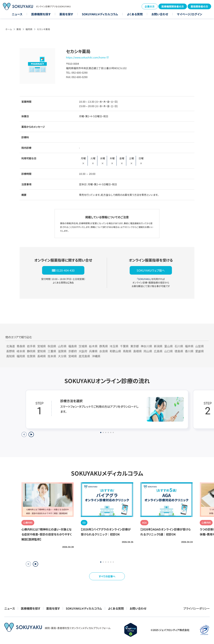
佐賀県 (31, 356)
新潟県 (158, 346)
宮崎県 (73, 356)
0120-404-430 (65, 270)
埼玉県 (114, 346)
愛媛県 (200, 351)
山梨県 (200, 346)
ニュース (17, 14)
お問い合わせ (160, 14)
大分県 (62, 356)
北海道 (11, 346)
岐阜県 (21, 351)
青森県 (21, 346)
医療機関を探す (41, 14)
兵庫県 (93, 351)
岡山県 (148, 351)
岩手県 (31, 346)
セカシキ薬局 (44, 29)
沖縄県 (96, 356)
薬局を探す (66, 14)
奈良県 (104, 351)
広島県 (158, 351)
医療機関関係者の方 (173, 6)
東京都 (135, 346)
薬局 (19, 29)
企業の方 (150, 6)
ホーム (9, 29)
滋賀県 (62, 351)
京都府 (73, 351)
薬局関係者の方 (199, 6)
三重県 (52, 351)
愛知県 (42, 351)
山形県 (62, 346)
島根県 (137, 351)
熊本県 (52, 356)
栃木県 (93, 346)
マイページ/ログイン (190, 14)
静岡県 (31, 351)
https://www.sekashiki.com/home (86, 57)
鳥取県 (127, 351)
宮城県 (42, 346)
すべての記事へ (107, 576)
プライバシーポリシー (197, 608)
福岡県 (29, 29)
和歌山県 (115, 351)
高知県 (11, 356)
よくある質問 (135, 14)
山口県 (169, 351)
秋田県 (52, 346)
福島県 (73, 346)
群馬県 (104, 346)
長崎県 (42, 356)
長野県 (11, 351)
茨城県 (83, 346)
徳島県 (179, 351)
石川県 (179, 346)
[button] (35, 564)
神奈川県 (146, 346)
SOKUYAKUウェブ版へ (151, 270)
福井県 (189, 346)
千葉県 (124, 346)
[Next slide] (31, 434)
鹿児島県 (84, 356)
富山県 (169, 346)
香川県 (189, 351)
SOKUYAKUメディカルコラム (100, 14)
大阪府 (83, 351)
